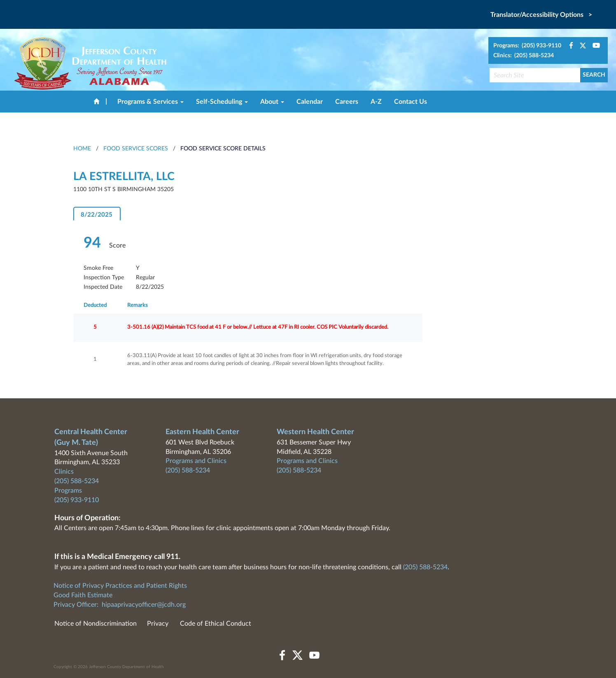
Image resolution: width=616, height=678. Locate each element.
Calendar (310, 102)
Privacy (158, 624)
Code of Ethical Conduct (216, 624)
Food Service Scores (136, 149)
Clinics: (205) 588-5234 (524, 56)
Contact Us (411, 102)
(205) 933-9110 (77, 500)
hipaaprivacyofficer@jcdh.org (144, 605)
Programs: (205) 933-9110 (527, 46)
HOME (82, 149)
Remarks (138, 305)
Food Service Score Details (223, 149)
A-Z (376, 102)
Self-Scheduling (222, 102)
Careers (347, 102)
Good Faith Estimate (83, 595)
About (272, 102)
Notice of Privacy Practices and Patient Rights (120, 586)
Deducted (95, 305)
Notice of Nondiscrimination (96, 624)
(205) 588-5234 (77, 481)
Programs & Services (150, 102)
